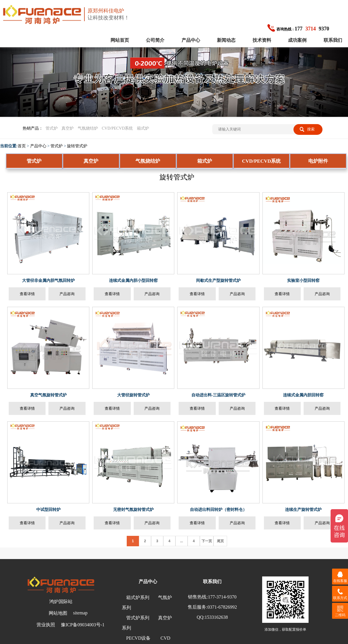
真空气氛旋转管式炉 (48, 395)
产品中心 (191, 40)
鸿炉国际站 (61, 602)
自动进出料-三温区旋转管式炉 (219, 395)
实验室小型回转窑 (303, 281)
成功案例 (297, 40)
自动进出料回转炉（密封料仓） (218, 510)
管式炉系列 (138, 618)
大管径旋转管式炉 (133, 395)
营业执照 (46, 625)
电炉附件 (318, 161)
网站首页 (120, 40)
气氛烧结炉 (88, 128)
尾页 (220, 541)
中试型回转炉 (48, 510)
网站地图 (58, 613)
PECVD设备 (138, 638)
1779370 (298, 29)
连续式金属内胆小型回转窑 (133, 281)
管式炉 (52, 128)
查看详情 (27, 294)
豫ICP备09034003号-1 (83, 625)
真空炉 (68, 128)
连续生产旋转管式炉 (303, 510)
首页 (22, 146)
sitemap (80, 613)
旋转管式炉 (77, 146)
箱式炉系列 (138, 597)
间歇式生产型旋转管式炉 (218, 281)
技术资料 (262, 40)
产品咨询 (67, 294)
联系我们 (333, 40)
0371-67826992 (222, 607)
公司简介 (155, 40)
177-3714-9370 (222, 597)
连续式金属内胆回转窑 (303, 395)
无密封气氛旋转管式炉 (133, 510)
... (182, 541)
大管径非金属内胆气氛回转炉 (48, 281)
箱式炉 (143, 128)
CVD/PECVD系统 (117, 128)
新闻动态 (226, 40)
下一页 (207, 541)
